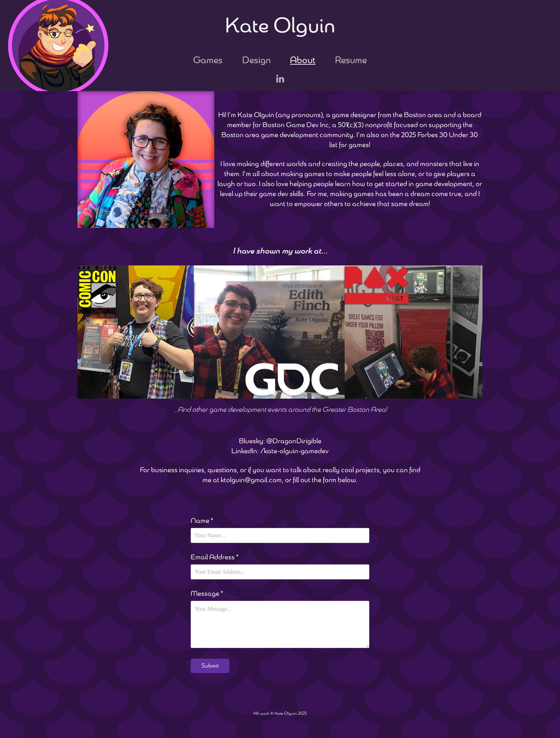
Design (256, 60)
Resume (351, 60)
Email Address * (215, 557)
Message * (207, 594)
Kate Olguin (280, 26)
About (303, 60)
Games (208, 60)
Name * (202, 521)
